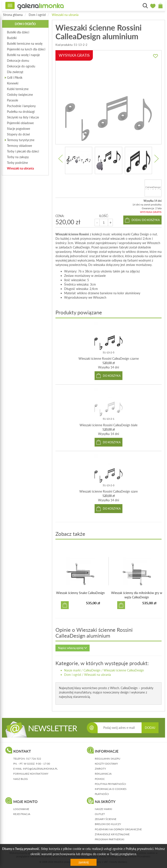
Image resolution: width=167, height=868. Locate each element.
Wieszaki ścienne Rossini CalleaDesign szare (109, 491)
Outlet (100, 814)
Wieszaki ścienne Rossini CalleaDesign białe (109, 425)
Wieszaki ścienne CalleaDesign (124, 670)
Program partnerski (109, 839)
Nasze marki (72, 670)
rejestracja (22, 814)
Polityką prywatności (139, 849)
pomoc (100, 779)
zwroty (100, 769)
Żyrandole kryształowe (112, 834)
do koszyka (112, 376)
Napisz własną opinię (73, 648)
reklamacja (103, 774)
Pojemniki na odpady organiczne (118, 829)
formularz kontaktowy (31, 774)
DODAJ (150, 728)
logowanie (21, 809)
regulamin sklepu (108, 759)
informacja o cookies (111, 789)
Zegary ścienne (106, 819)
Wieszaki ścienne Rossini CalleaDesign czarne (109, 359)
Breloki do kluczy (108, 824)
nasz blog (21, 779)
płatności (102, 794)
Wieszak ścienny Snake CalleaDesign (80, 593)
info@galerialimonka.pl (40, 769)
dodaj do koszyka (146, 220)
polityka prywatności (110, 784)
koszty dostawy (106, 764)
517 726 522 (34, 759)
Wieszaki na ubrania (65, 15)
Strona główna (13, 15)
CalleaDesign (92, 670)
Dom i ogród (37, 15)
